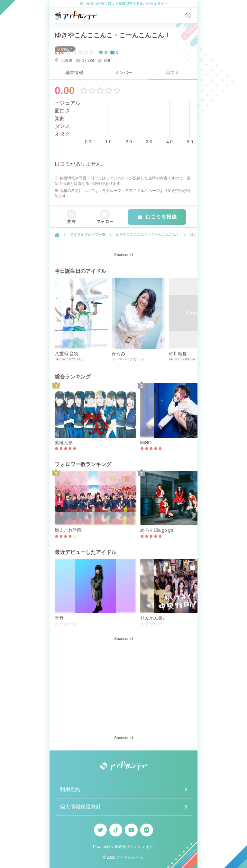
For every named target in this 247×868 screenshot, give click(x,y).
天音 (59, 618)
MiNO (146, 443)
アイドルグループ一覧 (88, 234)
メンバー (123, 72)
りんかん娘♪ (153, 618)
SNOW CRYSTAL (69, 359)
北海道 (64, 60)
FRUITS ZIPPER (182, 359)
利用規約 (70, 789)
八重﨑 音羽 (67, 354)
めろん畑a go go (157, 530)
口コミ (173, 72)
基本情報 (74, 72)
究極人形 (64, 443)
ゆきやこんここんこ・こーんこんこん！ (113, 35)
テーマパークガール (128, 359)
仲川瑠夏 (178, 354)
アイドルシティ (130, 857)
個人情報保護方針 (80, 807)
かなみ (119, 354)
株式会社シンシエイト (134, 847)
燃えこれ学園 (68, 530)
